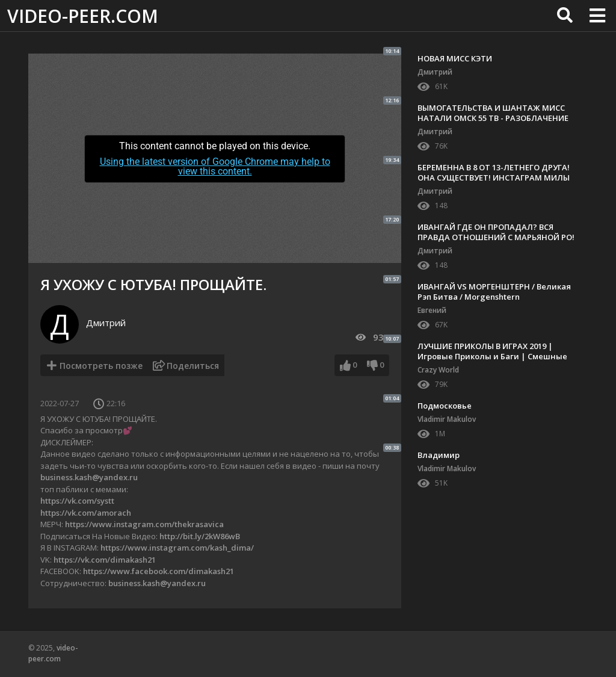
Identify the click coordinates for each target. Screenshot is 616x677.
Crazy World (438, 370)
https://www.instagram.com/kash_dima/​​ (177, 548)
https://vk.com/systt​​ (77, 501)
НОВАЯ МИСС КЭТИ (455, 58)
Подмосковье (445, 406)
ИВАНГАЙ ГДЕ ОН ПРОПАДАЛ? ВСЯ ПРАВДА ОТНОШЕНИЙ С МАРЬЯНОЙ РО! (496, 232)
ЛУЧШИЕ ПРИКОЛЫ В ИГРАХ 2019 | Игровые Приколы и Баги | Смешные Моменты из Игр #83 (492, 356)
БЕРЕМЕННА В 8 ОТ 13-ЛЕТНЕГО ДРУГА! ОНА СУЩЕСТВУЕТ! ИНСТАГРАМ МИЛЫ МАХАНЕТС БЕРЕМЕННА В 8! (494, 178)
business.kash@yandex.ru (89, 477)
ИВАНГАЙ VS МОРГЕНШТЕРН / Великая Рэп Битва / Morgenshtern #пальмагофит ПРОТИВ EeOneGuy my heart (494, 302)
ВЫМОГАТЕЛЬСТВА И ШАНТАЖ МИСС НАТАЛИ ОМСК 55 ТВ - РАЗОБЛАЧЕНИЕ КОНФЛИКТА (493, 118)
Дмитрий (106, 323)
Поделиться (193, 366)
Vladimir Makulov (447, 419)
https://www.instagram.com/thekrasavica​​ (144, 524)
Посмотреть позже (101, 366)
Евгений (432, 310)
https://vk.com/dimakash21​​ (105, 560)
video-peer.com (83, 16)
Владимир (439, 455)
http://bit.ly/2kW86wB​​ (200, 536)
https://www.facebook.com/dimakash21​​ (159, 571)
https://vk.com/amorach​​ (86, 513)
